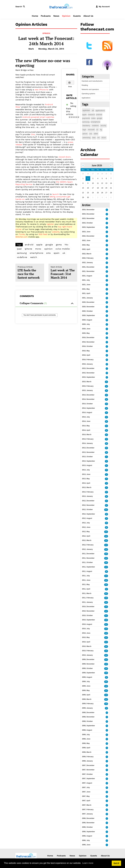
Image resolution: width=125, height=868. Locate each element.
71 (106, 457)
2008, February (88, 757)
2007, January (87, 814)
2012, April (86, 536)
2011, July (86, 576)
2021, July (86, 280)
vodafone (22, 257)
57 (106, 466)
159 (106, 682)
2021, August (87, 276)
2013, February (88, 492)
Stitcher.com (22, 237)
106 (106, 554)
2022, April (86, 249)
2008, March (87, 752)
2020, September (89, 315)
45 (106, 399)
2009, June (86, 686)
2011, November (88, 558)
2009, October (87, 668)
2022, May (86, 245)
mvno (38, 249)
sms (48, 253)
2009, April (86, 695)
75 (106, 470)
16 (106, 382)
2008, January (87, 761)
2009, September (89, 673)
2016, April (86, 355)
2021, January (87, 298)
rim (99, 138)
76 (106, 461)
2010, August (87, 624)
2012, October (87, 510)
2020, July (86, 324)
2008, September (89, 726)
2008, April (86, 748)
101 (106, 594)
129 (106, 550)
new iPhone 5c (42, 90)
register (50, 224)
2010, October (87, 615)
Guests (77, 16)
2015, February (88, 386)
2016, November (88, 342)
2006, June (86, 845)
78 (106, 439)
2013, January (87, 496)
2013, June (86, 474)
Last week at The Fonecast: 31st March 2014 (63, 273)
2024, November (88, 210)
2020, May (86, 333)
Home (35, 16)
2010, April (86, 642)
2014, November (88, 399)
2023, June (86, 232)
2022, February (88, 258)
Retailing (85, 85)
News (56, 16)
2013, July (86, 470)
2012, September (89, 514)
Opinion (66, 16)
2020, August (87, 320)
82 (106, 589)
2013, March (87, 487)
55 (106, 430)
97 (106, 492)
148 (106, 673)
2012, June (86, 527)
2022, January (87, 263)
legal (84, 130)
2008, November (88, 717)
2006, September (89, 832)
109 (106, 558)
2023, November (88, 218)
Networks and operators (90, 89)
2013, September (89, 461)
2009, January (87, 708)
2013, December (88, 448)
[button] (21, 6)
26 (106, 391)
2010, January (87, 655)
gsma (59, 245)
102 (106, 510)
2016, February (88, 360)
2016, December (88, 338)
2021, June (86, 285)
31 (106, 413)
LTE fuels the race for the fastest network (30, 273)
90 (106, 572)
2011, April (86, 589)
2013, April (86, 483)
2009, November (88, 664)
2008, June (86, 739)
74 (106, 483)
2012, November (88, 505)
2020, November (88, 307)
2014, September (89, 408)
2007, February (88, 810)
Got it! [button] (116, 863)
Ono (33, 134)
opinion (48, 249)
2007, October (87, 774)
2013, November (88, 452)
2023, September (89, 227)
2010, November (88, 611)
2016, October (87, 346)
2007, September (89, 779)
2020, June (86, 329)
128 (106, 633)
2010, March (87, 646)
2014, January (87, 443)
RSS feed (43, 234)
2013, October (87, 457)
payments (86, 118)
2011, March (87, 593)
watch (34, 257)
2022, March (87, 254)
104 (106, 647)
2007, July (86, 787)
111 (106, 624)
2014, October (87, 404)
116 (106, 602)
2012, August (87, 518)
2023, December (88, 214)
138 (106, 598)
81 (106, 501)
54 (106, 404)
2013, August (87, 465)
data (94, 138)
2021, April (86, 293)
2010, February (88, 651)
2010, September (89, 620)
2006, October (87, 827)
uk (64, 253)
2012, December (88, 501)
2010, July (86, 629)
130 (106, 563)
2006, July (86, 840)
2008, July (86, 735)
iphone (28, 249)
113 (106, 545)
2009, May (86, 690)
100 (106, 536)
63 (106, 435)
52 (106, 426)
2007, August (87, 783)
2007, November (88, 770)
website (56, 232)
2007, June (86, 792)
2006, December (88, 818)
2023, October (87, 223)
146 (106, 664)
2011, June (86, 580)
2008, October (87, 721)
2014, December (88, 395)
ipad (19, 249)
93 (106, 677)
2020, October (87, 311)
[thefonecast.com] (61, 6)
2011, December (88, 554)
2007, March (87, 805)
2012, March (87, 540)
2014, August (87, 412)
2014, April (86, 430)
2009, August (87, 677)
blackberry (86, 126)
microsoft (91, 130)
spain (57, 253)
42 (106, 408)
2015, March (87, 382)
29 (106, 708)
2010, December (88, 607)
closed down (65, 157)
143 (106, 655)
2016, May (86, 351)
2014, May (86, 426)
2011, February (88, 598)
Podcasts (46, 16)
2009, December (88, 659)
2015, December (88, 368)
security (103, 126)
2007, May (86, 796)
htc (67, 245)
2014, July (86, 417)
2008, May (86, 743)
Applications (86, 98)
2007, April (86, 801)
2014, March (87, 435)
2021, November (88, 271)
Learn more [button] (88, 863)
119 (106, 567)
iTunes (22, 234)
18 (106, 386)
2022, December (88, 236)
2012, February (88, 545)
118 (106, 607)
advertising (87, 138)
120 (106, 580)
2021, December (88, 267)
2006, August (87, 836)
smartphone (36, 253)
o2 (97, 130)
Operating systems (88, 94)
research (91, 115)
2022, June (86, 240)
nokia (93, 118)
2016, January (87, 364)
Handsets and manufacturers (92, 81)
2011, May (86, 584)
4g (101, 130)
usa (91, 134)
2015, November (88, 373)
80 (106, 527)
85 (106, 444)
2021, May (86, 289)
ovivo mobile (63, 249)
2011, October (87, 562)
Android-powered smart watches (38, 117)
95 (106, 496)
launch (56, 194)
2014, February (88, 439)
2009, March (87, 699)
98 (106, 514)
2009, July (86, 682)
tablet (96, 134)
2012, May (86, 532)
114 (106, 638)
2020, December (88, 302)
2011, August (87, 571)
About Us (88, 16)
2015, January (87, 390)
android (29, 245)
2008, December (88, 713)
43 (106, 417)
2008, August (87, 730)
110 (106, 541)
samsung (22, 253)
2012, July (86, 523)
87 (106, 505)
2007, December (88, 765)
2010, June (86, 633)
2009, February (88, 704)
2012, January (87, 549)
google (49, 245)
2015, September (89, 377)
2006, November (88, 823)
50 (106, 421)
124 (106, 576)
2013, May (86, 479)
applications (100, 110)
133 (106, 532)
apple (39, 245)
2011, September (89, 567)
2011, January (87, 602)
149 (106, 669)
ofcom (104, 138)
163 (106, 699)
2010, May (86, 637)
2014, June (86, 421)
